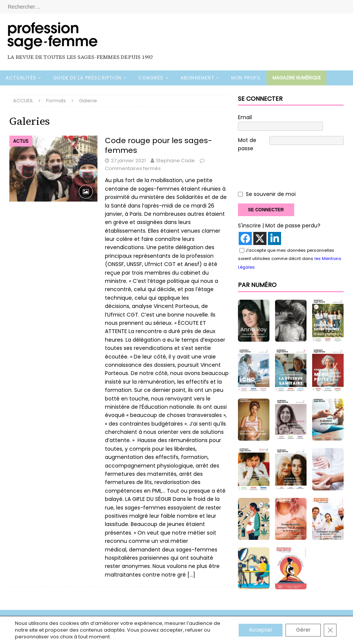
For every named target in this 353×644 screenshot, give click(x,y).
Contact (190, 615)
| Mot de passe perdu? (291, 217)
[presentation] (295, 164)
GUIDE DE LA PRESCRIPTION (87, 78)
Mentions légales (30, 615)
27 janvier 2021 (128, 161)
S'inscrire (249, 217)
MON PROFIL (246, 78)
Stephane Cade (175, 161)
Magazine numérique (297, 78)
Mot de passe (247, 136)
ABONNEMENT (197, 78)
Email (245, 117)
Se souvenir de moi (271, 186)
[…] (191, 575)
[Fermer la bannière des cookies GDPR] (330, 630)
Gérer (301, 630)
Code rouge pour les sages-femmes (159, 145)
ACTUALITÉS (21, 78)
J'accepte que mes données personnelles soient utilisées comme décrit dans (290, 250)
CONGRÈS (151, 78)
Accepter (257, 630)
